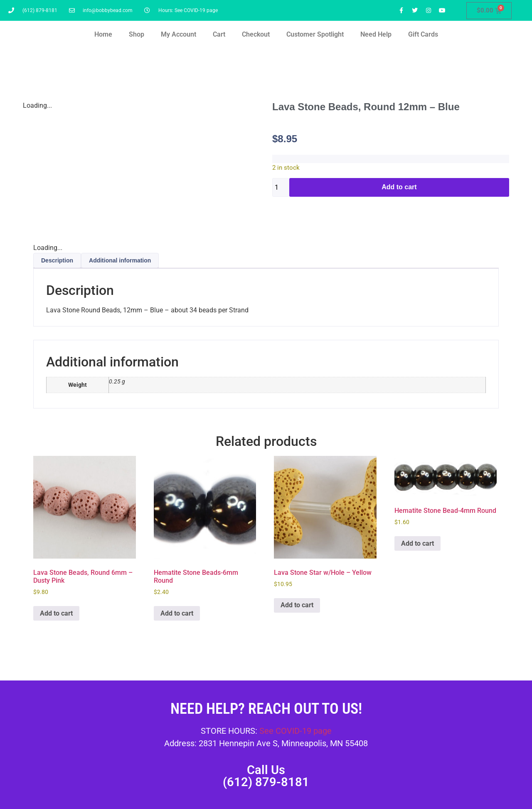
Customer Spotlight (315, 34)
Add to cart (399, 187)
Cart (219, 34)
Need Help (376, 34)
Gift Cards (423, 34)
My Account (179, 34)
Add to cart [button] (56, 613)
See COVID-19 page (296, 731)
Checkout (256, 34)
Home (103, 34)
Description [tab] (57, 260)
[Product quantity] (281, 187)
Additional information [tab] (120, 260)
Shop (137, 34)
